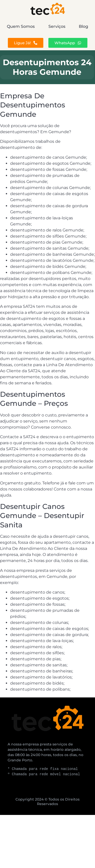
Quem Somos (21, 26)
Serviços (57, 26)
